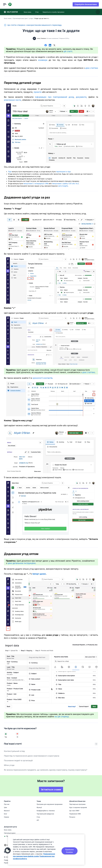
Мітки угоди (9, 765)
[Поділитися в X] (54, 45)
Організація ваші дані (20, 18)
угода (31, 18)
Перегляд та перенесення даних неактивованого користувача (32, 756)
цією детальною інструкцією (22, 563)
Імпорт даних (39, 574)
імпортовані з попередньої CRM (36, 184)
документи (81, 97)
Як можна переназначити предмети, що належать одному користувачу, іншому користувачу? (46, 770)
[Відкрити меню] (6, 4)
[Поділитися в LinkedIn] (50, 45)
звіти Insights (63, 186)
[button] (8, 850)
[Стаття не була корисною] (17, 734)
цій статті (68, 51)
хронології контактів (42, 378)
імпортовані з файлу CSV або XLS (65, 184)
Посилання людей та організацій (18, 761)
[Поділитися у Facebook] (46, 45)
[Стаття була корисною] (6, 734)
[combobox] (6, 846)
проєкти (38, 92)
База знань (8, 18)
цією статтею (92, 68)
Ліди (10, 172)
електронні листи (13, 100)
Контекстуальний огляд (14, 751)
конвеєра (43, 60)
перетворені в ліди (63, 172)
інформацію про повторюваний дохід (54, 97)
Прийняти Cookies (69, 851)
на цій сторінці (62, 717)
